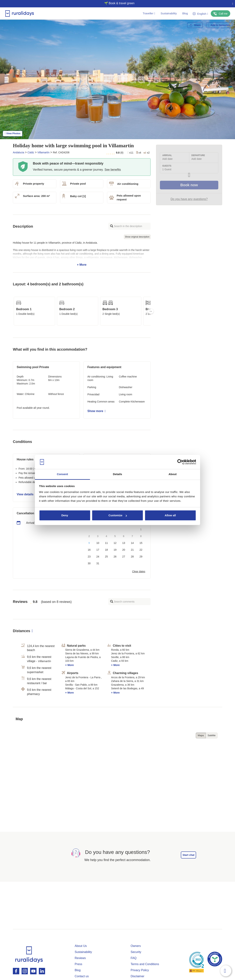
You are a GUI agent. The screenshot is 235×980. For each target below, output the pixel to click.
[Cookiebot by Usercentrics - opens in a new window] (180, 462)
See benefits (113, 170)
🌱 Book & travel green (116, 3)
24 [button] (98, 557)
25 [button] (106, 557)
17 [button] (98, 550)
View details (26, 494)
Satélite (212, 735)
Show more (97, 411)
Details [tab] (117, 474)
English (200, 14)
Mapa (201, 735)
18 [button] (106, 550)
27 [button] (124, 557)
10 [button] (98, 543)
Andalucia (19, 152)
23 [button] (89, 557)
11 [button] (106, 543)
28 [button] (132, 557)
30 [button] (89, 563)
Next (151, 311)
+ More (82, 254)
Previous (13, 311)
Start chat (188, 855)
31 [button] (98, 563)
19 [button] (115, 550)
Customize (118, 515)
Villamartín (44, 152)
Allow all (170, 515)
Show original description (137, 237)
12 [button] (115, 543)
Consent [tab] (63, 474)
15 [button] (141, 543)
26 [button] (115, 557)
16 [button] (89, 550)
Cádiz (31, 152)
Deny (65, 515)
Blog (185, 13)
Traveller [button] (149, 13)
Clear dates (139, 571)
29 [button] (141, 557)
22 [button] (141, 550)
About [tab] (173, 474)
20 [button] (124, 550)
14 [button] (132, 543)
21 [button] (132, 550)
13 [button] (124, 543)
